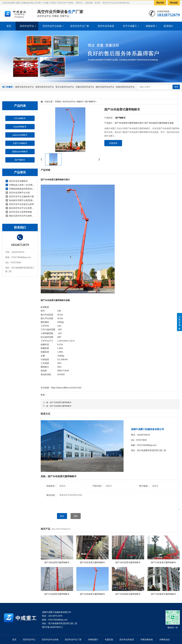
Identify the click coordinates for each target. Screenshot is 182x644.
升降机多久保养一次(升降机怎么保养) (20, 185)
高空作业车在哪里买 (17, 181)
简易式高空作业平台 (125, 87)
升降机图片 (93, 640)
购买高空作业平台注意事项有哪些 (20, 208)
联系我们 (168, 26)
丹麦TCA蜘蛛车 (20, 143)
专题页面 (109, 640)
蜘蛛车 (80, 102)
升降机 (58, 102)
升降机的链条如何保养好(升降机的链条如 (20, 189)
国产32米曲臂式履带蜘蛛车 (61, 402)
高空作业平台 (27, 26)
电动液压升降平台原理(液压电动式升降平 (20, 200)
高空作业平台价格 (52, 26)
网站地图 (174, 3)
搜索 (176, 87)
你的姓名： (51, 486)
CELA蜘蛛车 (20, 118)
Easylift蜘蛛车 (20, 127)
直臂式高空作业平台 (45, 87)
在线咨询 (113, 143)
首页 (9, 26)
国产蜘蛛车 (20, 160)
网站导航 (160, 3)
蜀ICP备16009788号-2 (52, 627)
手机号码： (98, 486)
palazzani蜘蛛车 (20, 135)
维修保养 (150, 26)
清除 (76, 516)
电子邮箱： (144, 486)
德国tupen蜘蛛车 (20, 152)
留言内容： (51, 495)
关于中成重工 (130, 26)
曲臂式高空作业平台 (25, 87)
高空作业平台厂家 (80, 26)
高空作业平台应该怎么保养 (20, 204)
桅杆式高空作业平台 (105, 87)
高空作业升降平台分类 (18, 193)
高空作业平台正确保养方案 (20, 196)
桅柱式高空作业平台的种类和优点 (20, 216)
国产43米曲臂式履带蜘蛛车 (61, 406)
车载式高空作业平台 (85, 87)
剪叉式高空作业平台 (65, 87)
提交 (62, 516)
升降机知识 (165, 640)
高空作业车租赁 (106, 26)
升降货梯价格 (147, 640)
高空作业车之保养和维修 (19, 212)
